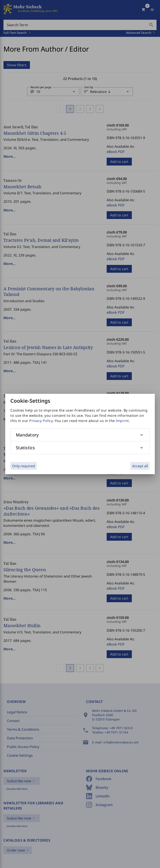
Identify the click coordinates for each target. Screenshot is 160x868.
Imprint (122, 421)
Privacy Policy (41, 421)
